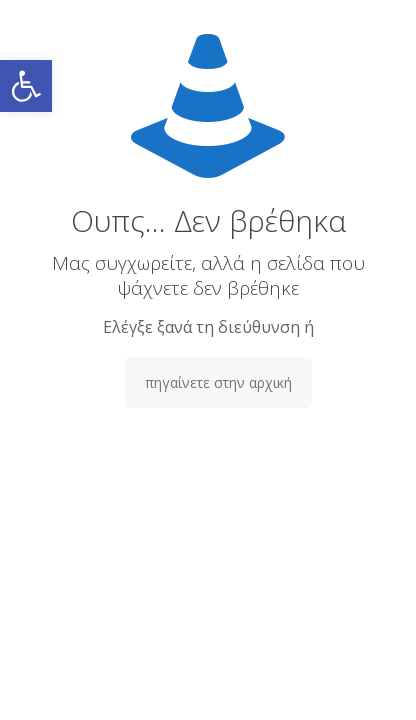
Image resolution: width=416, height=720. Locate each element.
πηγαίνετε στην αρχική (218, 382)
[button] (26, 86)
